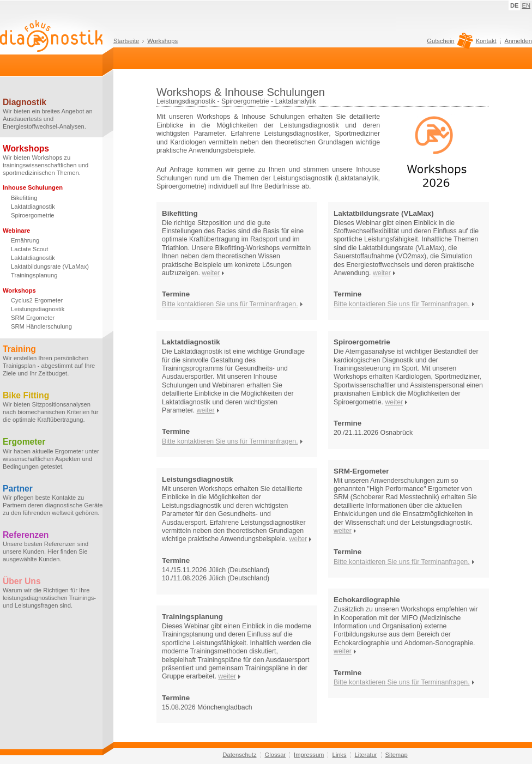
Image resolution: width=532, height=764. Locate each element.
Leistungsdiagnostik (38, 309)
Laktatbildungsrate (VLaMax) (50, 266)
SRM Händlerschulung (41, 326)
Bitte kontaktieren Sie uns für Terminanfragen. (230, 304)
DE (515, 5)
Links (339, 755)
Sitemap (397, 755)
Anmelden (518, 41)
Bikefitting (24, 198)
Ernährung (25, 240)
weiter (211, 273)
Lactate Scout (29, 249)
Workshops (162, 41)
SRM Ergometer (33, 318)
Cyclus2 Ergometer (37, 300)
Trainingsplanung (34, 275)
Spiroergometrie (33, 215)
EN (526, 5)
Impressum (309, 755)
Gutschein (448, 44)
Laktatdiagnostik (33, 207)
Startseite (126, 41)
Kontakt (486, 41)
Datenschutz (239, 755)
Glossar (276, 755)
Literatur (366, 755)
